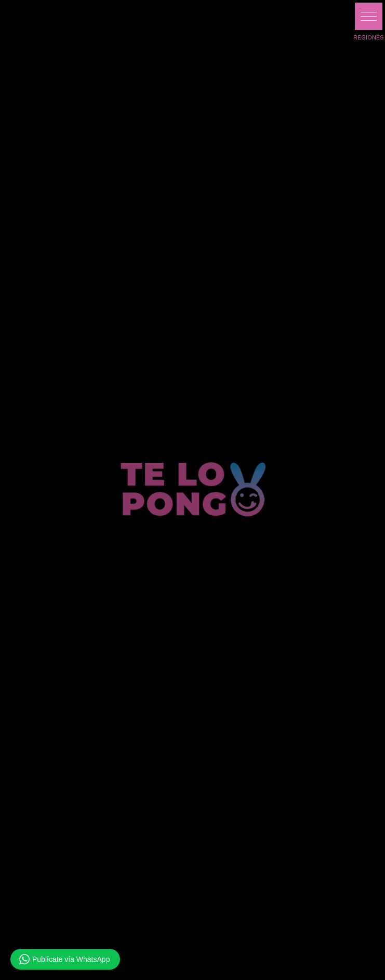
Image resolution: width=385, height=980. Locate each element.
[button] (369, 16)
